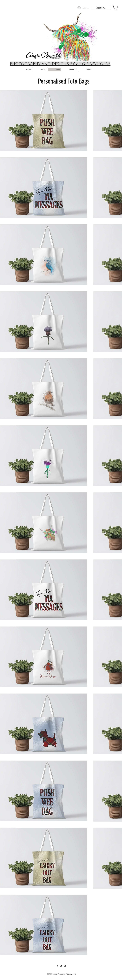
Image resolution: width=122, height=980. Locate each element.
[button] (116, 8)
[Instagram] (65, 966)
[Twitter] (61, 966)
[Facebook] (57, 966)
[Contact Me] (100, 8)
